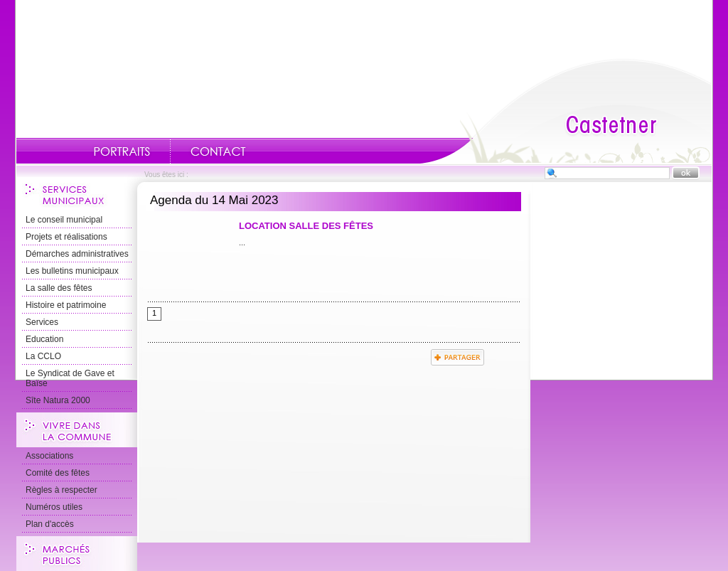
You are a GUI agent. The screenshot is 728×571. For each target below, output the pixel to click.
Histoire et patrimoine (66, 305)
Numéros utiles (54, 507)
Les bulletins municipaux (72, 271)
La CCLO (43, 356)
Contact (218, 151)
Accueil (566, 111)
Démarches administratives (77, 254)
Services (42, 322)
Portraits (122, 151)
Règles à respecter (61, 490)
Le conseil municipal (64, 220)
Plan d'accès (50, 524)
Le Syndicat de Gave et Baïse (70, 378)
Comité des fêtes (58, 473)
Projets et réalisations (66, 237)
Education (44, 339)
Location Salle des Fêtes (306, 226)
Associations (49, 456)
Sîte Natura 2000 (58, 400)
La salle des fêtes (59, 288)
